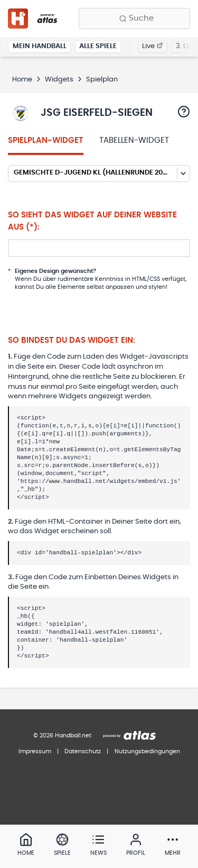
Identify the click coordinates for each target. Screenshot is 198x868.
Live (152, 46)
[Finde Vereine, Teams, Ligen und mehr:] (134, 19)
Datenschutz (83, 751)
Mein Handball (40, 46)
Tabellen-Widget (134, 140)
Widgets (59, 80)
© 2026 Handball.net (62, 735)
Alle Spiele (98, 46)
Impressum (35, 751)
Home (22, 80)
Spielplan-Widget (46, 140)
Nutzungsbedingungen (147, 751)
